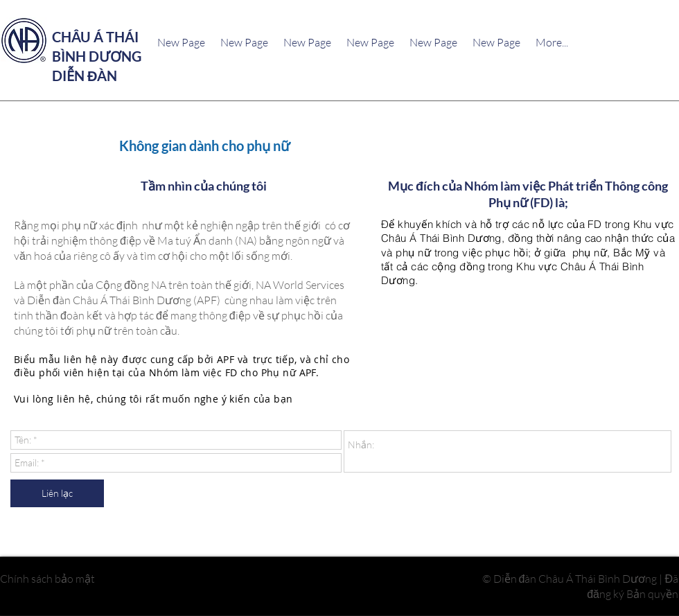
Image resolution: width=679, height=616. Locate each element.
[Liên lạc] (57, 493)
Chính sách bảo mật (47, 578)
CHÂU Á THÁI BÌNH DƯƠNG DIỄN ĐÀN (97, 56)
